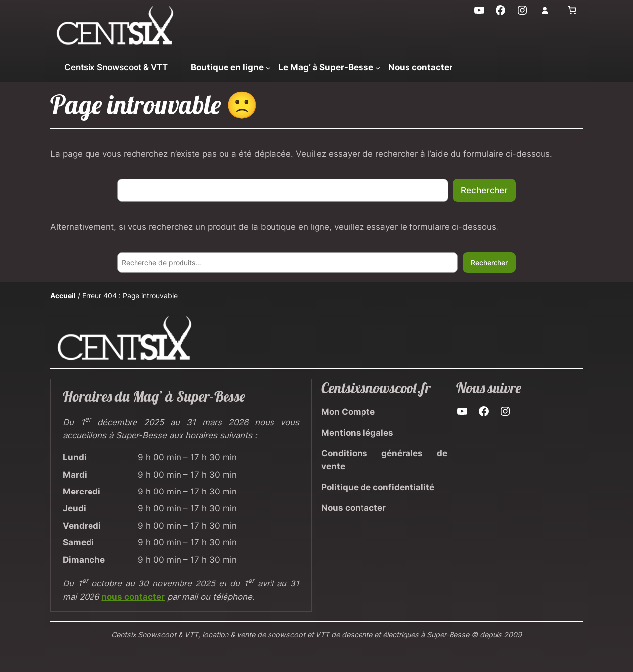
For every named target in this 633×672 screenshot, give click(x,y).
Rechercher (484, 190)
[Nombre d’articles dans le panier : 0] (572, 10)
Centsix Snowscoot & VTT (116, 67)
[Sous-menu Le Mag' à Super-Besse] (378, 67)
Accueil (63, 295)
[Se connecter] (545, 10)
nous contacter (133, 597)
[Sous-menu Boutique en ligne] (268, 67)
